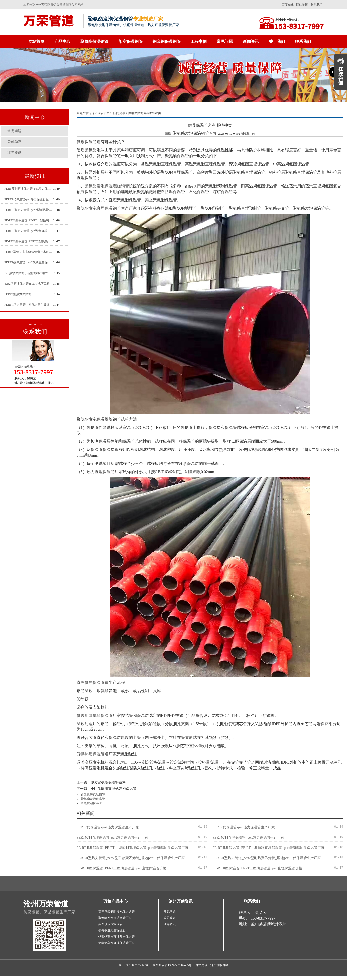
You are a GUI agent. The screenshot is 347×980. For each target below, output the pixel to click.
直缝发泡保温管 (91, 803)
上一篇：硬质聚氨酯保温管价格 (101, 782)
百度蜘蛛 (288, 5)
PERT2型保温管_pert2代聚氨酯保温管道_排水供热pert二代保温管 (28, 262)
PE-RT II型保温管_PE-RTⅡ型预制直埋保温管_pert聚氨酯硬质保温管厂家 (28, 220)
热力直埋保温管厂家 (105, 472)
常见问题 (225, 41)
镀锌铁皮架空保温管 (112, 930)
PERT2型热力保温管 (18, 294)
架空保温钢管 (131, 41)
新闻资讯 (251, 41)
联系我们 (317, 5)
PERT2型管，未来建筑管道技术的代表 (28, 252)
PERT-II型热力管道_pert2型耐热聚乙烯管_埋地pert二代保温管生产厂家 (28, 210)
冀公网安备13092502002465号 (172, 965)
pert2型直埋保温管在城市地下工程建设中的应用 (28, 284)
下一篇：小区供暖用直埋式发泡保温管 (106, 789)
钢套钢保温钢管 (167, 41)
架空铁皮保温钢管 (110, 924)
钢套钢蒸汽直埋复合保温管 (117, 937)
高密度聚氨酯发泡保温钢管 (117, 912)
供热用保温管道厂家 (99, 754)
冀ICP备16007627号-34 (133, 965)
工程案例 (199, 41)
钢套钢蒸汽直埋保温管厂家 (117, 943)
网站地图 (302, 5)
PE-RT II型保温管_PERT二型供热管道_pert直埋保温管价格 (28, 241)
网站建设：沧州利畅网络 (212, 965)
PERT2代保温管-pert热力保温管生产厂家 (28, 199)
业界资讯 (14, 152)
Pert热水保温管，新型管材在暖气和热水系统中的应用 (28, 273)
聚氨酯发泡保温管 (93, 799)
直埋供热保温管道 (93, 682)
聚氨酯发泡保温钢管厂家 (115, 918)
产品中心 (62, 41)
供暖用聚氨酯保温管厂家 (99, 715)
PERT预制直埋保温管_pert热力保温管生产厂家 (28, 189)
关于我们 (277, 41)
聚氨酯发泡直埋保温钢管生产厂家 (107, 208)
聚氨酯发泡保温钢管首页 (93, 113)
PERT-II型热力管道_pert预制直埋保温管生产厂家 (28, 231)
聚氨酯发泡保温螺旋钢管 (107, 186)
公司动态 (14, 142)
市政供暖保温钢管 (93, 795)
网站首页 (36, 41)
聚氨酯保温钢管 (94, 41)
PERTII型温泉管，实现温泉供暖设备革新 (28, 305)
